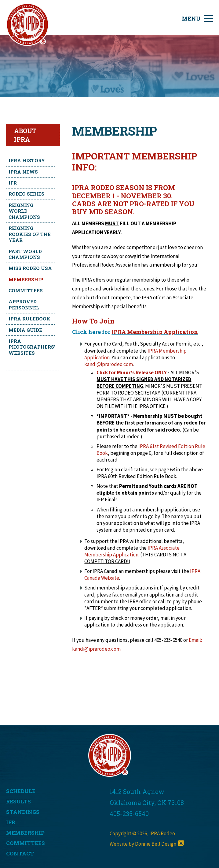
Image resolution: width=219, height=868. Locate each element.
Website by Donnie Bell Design (147, 844)
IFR (13, 183)
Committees (26, 290)
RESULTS (18, 801)
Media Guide (25, 330)
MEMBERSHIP (25, 833)
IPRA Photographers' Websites (32, 347)
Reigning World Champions (24, 211)
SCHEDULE (21, 791)
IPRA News (23, 172)
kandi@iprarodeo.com (109, 364)
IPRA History (27, 160)
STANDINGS (23, 812)
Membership (26, 279)
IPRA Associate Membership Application (132, 551)
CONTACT (20, 853)
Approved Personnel (24, 305)
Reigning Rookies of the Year (30, 234)
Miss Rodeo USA (30, 268)
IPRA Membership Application (155, 332)
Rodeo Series (26, 194)
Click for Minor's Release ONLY (132, 372)
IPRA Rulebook (29, 319)
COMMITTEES (26, 843)
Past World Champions (25, 254)
